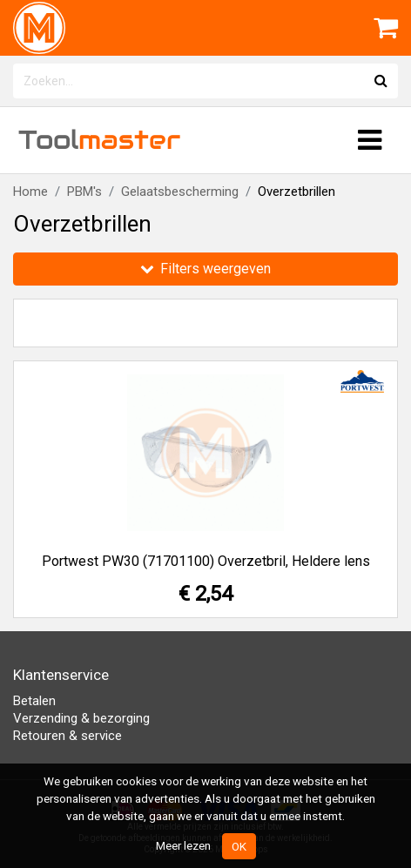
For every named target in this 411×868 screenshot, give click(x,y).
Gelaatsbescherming (180, 192)
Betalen (34, 701)
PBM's (84, 192)
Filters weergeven (205, 269)
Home (30, 192)
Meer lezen (183, 845)
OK (239, 846)
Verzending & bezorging (81, 718)
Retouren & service (67, 736)
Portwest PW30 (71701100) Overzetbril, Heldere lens (206, 561)
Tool (99, 140)
